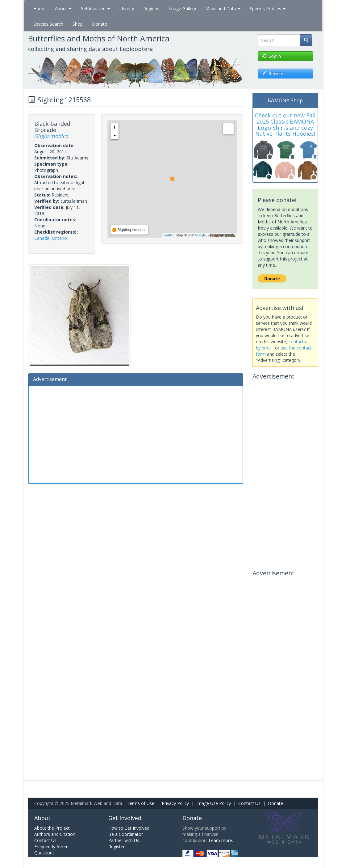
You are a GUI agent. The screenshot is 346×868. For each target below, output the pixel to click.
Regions (151, 8)
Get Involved (95, 8)
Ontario (59, 238)
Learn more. (221, 840)
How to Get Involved (129, 828)
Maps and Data (223, 8)
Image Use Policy (214, 803)
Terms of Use (141, 803)
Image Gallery (182, 8)
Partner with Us (124, 840)
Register (117, 847)
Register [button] (273, 73)
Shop (78, 24)
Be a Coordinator (126, 834)
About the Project (52, 828)
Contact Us (249, 803)
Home (40, 8)
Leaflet (168, 235)
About (63, 8)
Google (200, 235)
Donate (100, 24)
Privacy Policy (175, 803)
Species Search (48, 24)
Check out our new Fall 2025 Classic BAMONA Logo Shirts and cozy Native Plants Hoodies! (285, 124)
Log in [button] (271, 56)
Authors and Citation (55, 834)
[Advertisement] (136, 434)
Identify (127, 8)
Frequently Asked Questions (51, 850)
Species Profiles (268, 8)
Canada (42, 238)
